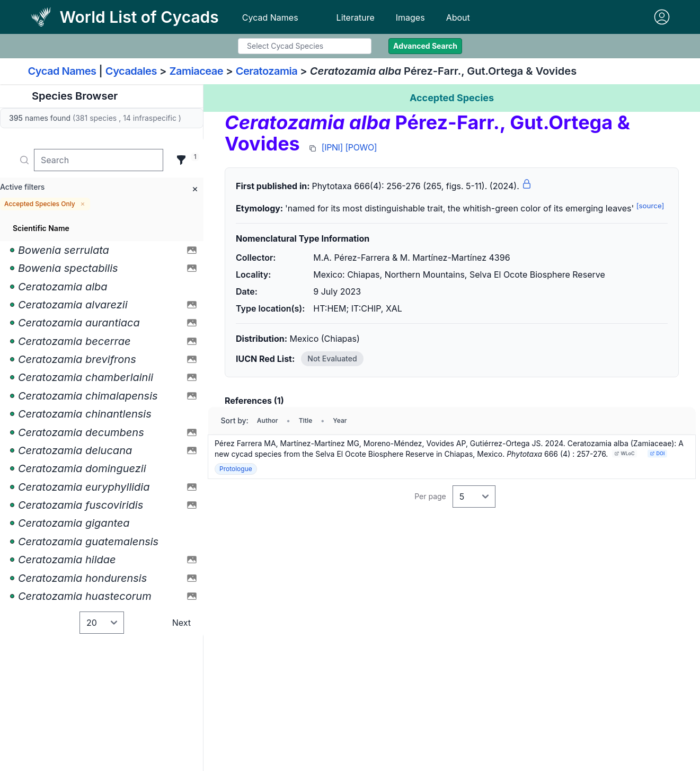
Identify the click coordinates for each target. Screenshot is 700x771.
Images (410, 17)
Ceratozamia (267, 71)
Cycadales (131, 71)
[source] (650, 206)
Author (268, 420)
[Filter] (181, 160)
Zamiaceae (196, 71)
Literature (356, 17)
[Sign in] (662, 17)
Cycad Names (270, 17)
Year (340, 420)
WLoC (625, 453)
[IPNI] (332, 147)
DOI (658, 453)
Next (181, 623)
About (458, 17)
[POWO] (361, 147)
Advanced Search (425, 46)
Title (306, 420)
